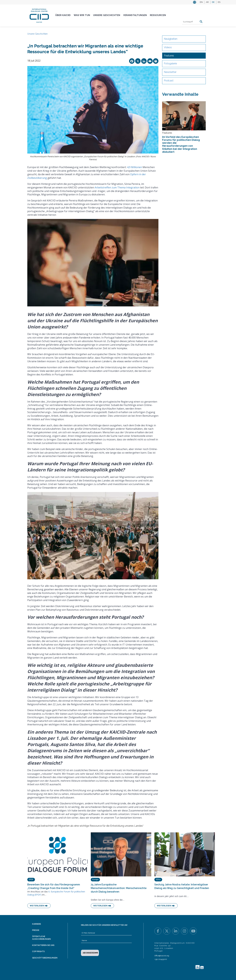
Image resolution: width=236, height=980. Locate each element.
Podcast (169, 81)
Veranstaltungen (135, 15)
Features (169, 56)
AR (207, 2)
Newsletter (170, 72)
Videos (168, 47)
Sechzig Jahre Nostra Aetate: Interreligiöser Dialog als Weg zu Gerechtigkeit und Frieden (182, 886)
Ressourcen (158, 15)
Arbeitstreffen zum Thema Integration (117, 187)
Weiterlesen (37, 906)
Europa (95, 880)
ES (219, 2)
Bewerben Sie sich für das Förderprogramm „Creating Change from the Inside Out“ (54, 886)
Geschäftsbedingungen (45, 958)
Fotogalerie (170, 63)
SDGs (158, 880)
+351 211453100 (161, 959)
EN (201, 2)
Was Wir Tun (82, 15)
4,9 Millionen (135, 167)
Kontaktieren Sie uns (43, 945)
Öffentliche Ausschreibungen (41, 938)
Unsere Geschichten (107, 15)
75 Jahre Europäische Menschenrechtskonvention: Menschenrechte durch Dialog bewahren (119, 888)
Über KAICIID (63, 15)
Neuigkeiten (171, 39)
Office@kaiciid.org (162, 956)
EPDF (31, 880)
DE (213, 2)
